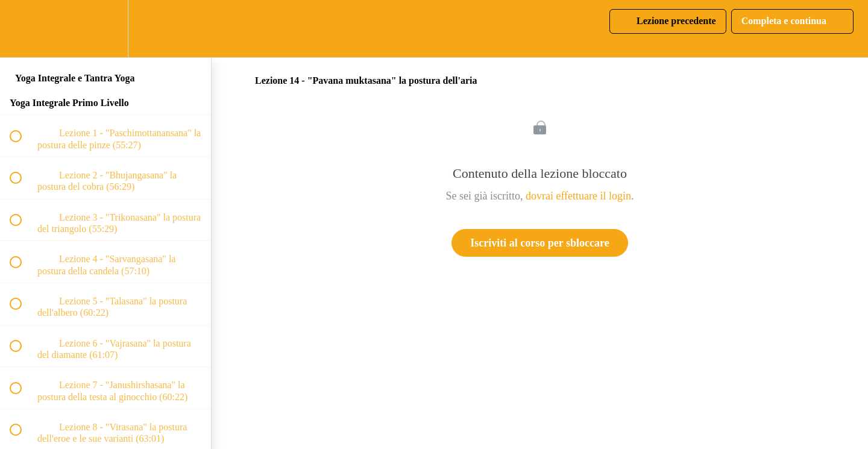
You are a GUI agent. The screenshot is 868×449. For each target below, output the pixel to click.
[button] (22, 29)
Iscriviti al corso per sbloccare (539, 243)
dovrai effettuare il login (578, 196)
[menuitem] (105, 29)
